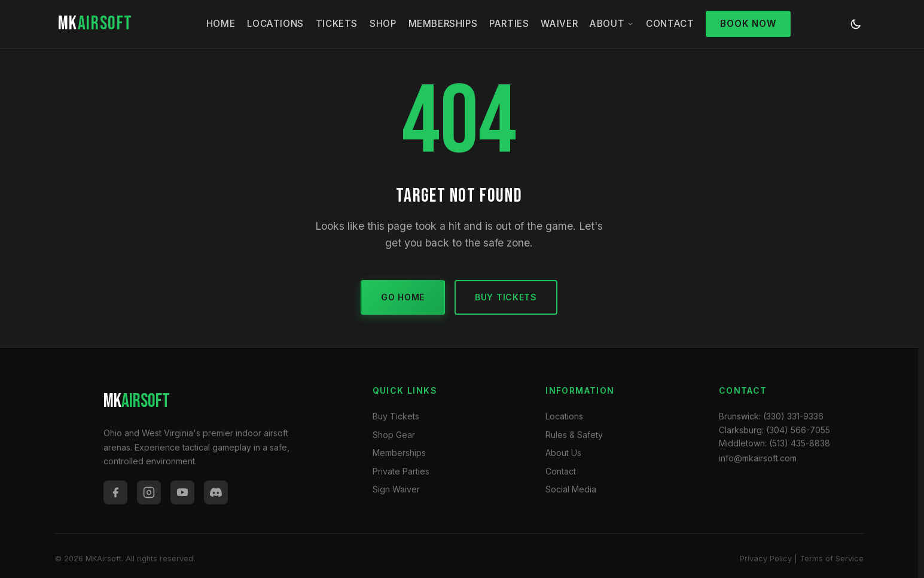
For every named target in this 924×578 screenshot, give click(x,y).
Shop (383, 24)
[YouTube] (182, 492)
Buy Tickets (506, 297)
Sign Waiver (396, 489)
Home (221, 24)
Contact (670, 24)
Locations (275, 24)
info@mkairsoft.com (758, 458)
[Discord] (216, 492)
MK (95, 24)
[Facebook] (115, 492)
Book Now (748, 24)
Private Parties (401, 471)
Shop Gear (394, 435)
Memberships (443, 24)
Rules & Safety (574, 435)
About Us (563, 453)
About (612, 24)
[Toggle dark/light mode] (856, 24)
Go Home (403, 297)
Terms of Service (832, 559)
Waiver (559, 24)
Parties (509, 24)
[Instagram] (149, 492)
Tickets (337, 24)
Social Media (571, 489)
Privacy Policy (766, 559)
